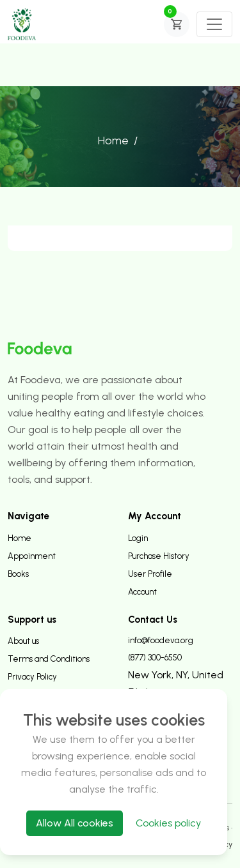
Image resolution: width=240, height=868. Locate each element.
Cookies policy (168, 823)
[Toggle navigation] (214, 24)
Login (138, 538)
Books (18, 574)
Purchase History (159, 556)
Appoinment (32, 556)
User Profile (150, 574)
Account (142, 592)
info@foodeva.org (161, 640)
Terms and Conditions (49, 659)
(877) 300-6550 (155, 658)
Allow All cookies (75, 823)
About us (23, 641)
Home (113, 141)
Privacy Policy (32, 677)
